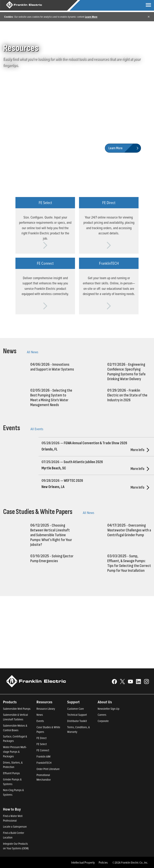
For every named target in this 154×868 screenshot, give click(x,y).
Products (10, 702)
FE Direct (42, 738)
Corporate (103, 721)
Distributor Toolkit (77, 721)
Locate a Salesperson (15, 827)
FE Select (42, 744)
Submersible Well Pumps (17, 709)
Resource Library (46, 709)
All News (33, 352)
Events (12, 428)
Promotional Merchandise (44, 777)
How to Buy (12, 809)
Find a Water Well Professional (13, 818)
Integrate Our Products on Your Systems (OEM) (16, 846)
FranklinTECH (44, 763)
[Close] (149, 17)
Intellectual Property (83, 862)
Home (7, 33)
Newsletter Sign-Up (108, 709)
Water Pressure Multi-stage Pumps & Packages (15, 752)
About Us (105, 702)
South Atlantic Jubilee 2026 (83, 462)
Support (73, 702)
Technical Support (77, 715)
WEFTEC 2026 (73, 481)
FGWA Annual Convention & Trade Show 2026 (95, 443)
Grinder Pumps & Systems (12, 782)
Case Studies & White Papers (38, 512)
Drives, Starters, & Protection (13, 765)
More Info (141, 450)
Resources (44, 702)
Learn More (91, 17)
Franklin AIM (43, 756)
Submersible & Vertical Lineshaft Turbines (15, 717)
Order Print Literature (48, 769)
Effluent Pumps (11, 773)
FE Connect (43, 750)
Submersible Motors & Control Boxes (15, 728)
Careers (102, 715)
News (10, 351)
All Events (37, 429)
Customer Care (75, 709)
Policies (103, 862)
